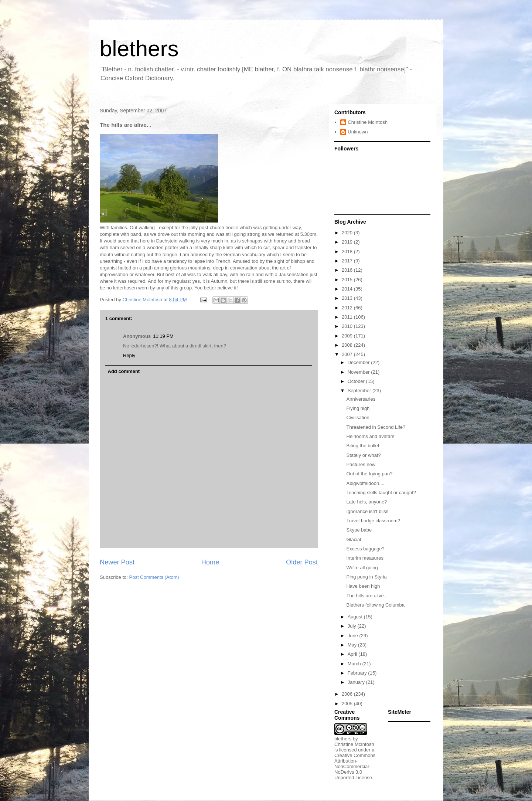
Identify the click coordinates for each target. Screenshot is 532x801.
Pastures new (361, 464)
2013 (348, 298)
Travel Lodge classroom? (373, 521)
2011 (348, 317)
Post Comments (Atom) (154, 577)
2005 (348, 704)
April (353, 654)
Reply (129, 355)
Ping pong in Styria (366, 577)
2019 (348, 242)
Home (210, 562)
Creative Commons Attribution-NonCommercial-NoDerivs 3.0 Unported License (355, 766)
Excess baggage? (365, 549)
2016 (348, 270)
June (354, 636)
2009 (348, 336)
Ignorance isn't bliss (367, 511)
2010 (348, 326)
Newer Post (117, 562)
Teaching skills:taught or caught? (381, 493)
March (355, 664)
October (357, 381)
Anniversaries (361, 399)
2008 (348, 345)
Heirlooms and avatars (370, 436)
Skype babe (359, 530)
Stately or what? (363, 455)
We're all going (362, 568)
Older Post (302, 562)
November (359, 372)
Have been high (363, 586)
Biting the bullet (363, 446)
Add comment (124, 371)
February (358, 673)
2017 (348, 261)
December (359, 362)
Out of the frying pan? (369, 474)
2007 (348, 354)
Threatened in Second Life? (376, 427)
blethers (139, 49)
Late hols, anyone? (366, 502)
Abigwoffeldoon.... (365, 483)
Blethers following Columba (375, 605)
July (353, 626)
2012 (348, 308)
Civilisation (358, 418)
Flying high (358, 408)
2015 (348, 280)
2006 (348, 694)
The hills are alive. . (367, 596)
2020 (348, 233)
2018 (348, 252)
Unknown (358, 132)
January (357, 682)
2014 (348, 289)
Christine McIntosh (368, 122)
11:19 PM (163, 336)
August (356, 617)
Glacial (354, 539)
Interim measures (365, 558)
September (360, 391)
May (353, 645)
